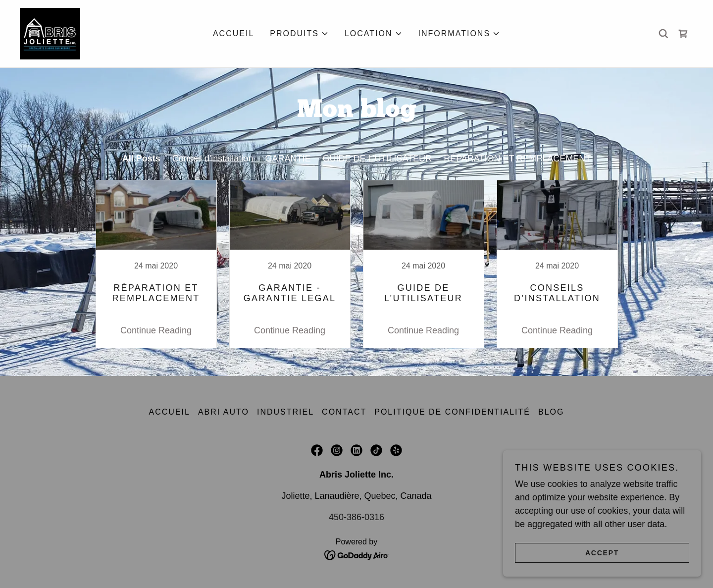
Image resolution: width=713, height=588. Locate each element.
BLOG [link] (551, 412)
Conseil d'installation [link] (213, 159)
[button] (299, 34)
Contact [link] (344, 412)
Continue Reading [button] (156, 330)
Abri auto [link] (224, 412)
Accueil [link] (233, 33)
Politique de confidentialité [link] (452, 412)
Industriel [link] (285, 412)
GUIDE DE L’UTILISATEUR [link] (377, 159)
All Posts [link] (141, 159)
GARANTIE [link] (288, 159)
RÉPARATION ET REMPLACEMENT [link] (517, 159)
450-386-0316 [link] (356, 517)
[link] (50, 33)
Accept (602, 552)
